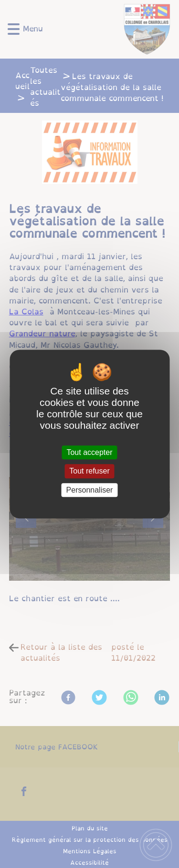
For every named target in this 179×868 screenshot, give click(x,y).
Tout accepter (89, 452)
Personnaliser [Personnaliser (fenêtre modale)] (90, 490)
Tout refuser (89, 471)
